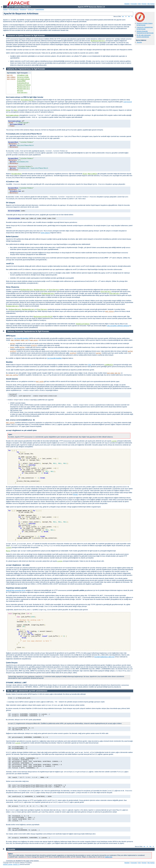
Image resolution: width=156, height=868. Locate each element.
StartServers (22, 93)
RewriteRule (92, 174)
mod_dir (10, 75)
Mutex (8, 551)
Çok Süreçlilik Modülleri (21, 338)
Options (20, 91)
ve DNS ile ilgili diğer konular (25, 97)
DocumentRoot (17, 174)
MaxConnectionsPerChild (43, 317)
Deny (16, 110)
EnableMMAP (21, 81)
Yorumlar (139, 42)
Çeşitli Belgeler (40, 9)
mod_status (11, 79)
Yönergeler (134, 4)
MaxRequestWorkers (98, 41)
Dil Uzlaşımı (11, 203)
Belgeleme (23, 9)
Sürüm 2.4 (31, 9)
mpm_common (11, 77)
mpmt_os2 (24, 340)
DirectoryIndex (23, 77)
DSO (90, 365)
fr (126, 16)
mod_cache (40, 382)
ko (129, 16)
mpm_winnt (34, 340)
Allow (8, 110)
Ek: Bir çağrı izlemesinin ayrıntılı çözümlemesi (144, 36)
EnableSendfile (23, 83)
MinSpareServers (24, 89)
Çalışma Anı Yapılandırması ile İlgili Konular (145, 28)
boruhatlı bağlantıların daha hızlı (104, 657)
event (12, 347)
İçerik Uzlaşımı (45, 233)
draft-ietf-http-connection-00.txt (16, 590)
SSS (139, 4)
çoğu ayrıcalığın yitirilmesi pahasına (118, 326)
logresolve (128, 102)
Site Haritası (151, 4)
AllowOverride (23, 75)
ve (24, 134)
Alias (85, 174)
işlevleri (37, 544)
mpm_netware (16, 340)
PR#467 (76, 494)
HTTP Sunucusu (14, 9)
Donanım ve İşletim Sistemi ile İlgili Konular (145, 24)
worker (13, 344)
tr (132, 16)
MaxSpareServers (24, 87)
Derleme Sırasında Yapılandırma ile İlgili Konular (145, 32)
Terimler (144, 4)
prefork (34, 346)
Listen (114, 441)
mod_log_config (12, 375)
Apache (5, 9)
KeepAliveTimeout (24, 85)
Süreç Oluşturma (13, 287)
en (123, 16)
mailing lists (109, 857)
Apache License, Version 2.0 (11, 864)
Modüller (127, 4)
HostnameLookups (24, 79)
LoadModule (109, 365)
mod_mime (111, 373)
